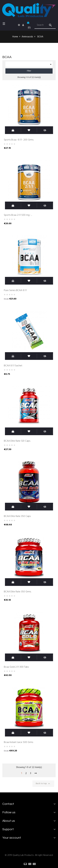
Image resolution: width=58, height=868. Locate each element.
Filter (29, 71)
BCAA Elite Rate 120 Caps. (17, 441)
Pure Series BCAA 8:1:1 (15, 290)
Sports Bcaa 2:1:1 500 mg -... (18, 215)
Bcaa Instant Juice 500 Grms (18, 742)
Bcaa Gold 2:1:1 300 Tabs (16, 667)
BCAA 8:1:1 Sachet (13, 366)
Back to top (43, 784)
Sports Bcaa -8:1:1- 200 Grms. (19, 140)
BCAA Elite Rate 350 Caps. (17, 516)
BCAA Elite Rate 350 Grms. (18, 592)
